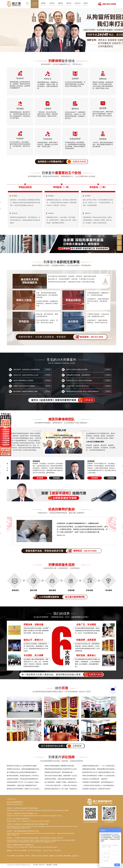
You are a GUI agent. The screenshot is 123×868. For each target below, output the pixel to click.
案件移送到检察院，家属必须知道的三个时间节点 (23, 776)
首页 (27, 4)
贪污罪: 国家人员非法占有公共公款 (78, 386)
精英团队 (43, 4)
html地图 (55, 865)
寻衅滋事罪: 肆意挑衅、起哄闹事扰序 (78, 375)
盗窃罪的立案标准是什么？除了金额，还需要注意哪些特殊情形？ (66, 789)
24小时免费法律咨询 (61, 597)
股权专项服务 (67, 856)
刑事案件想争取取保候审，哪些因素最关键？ (59, 772)
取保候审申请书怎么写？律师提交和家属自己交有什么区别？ (102, 772)
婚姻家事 (51, 856)
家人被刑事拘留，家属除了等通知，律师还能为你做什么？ (64, 782)
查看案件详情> (55, 539)
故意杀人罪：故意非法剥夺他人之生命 (26, 375)
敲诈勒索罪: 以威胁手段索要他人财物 (25, 391)
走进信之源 (77, 4)
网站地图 (49, 865)
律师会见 (48, 79)
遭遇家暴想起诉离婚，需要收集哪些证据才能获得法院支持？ (102, 769)
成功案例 (52, 4)
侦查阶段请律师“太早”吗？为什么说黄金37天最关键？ (24, 782)
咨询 (119, 237)
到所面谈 (53, 478)
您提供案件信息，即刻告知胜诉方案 (63, 551)
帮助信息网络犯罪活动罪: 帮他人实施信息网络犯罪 (83, 391)
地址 (119, 248)
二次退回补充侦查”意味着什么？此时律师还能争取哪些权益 (102, 785)
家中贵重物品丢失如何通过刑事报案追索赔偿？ (22, 772)
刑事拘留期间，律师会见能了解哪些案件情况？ (22, 785)
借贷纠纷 (45, 856)
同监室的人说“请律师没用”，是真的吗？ (95, 779)
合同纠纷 (33, 856)
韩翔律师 (88, 461)
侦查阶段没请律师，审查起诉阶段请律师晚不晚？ (23, 779)
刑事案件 (13, 856)
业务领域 (35, 4)
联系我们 (86, 4)
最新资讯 (69, 4)
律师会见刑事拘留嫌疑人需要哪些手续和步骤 (59, 766)
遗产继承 (39, 856)
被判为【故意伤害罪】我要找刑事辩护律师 (63, 400)
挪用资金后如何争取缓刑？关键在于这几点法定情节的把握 (26, 789)
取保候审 (20, 78)
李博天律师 (34, 461)
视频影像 (61, 4)
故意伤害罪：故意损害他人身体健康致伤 (27, 370)
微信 (119, 242)
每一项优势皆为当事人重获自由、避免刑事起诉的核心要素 (62, 674)
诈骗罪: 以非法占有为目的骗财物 (24, 386)
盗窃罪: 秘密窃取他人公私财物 (23, 380)
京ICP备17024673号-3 (39, 865)
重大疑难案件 (20, 856)
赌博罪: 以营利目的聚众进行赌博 (77, 370)
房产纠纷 (27, 856)
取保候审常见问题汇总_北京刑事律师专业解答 (22, 766)
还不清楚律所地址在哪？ (63, 746)
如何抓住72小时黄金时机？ (63, 162)
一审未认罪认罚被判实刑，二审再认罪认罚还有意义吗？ (63, 785)
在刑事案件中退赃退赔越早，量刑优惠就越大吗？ (98, 782)
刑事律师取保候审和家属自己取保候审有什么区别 (61, 769)
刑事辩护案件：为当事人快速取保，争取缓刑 (63, 337)
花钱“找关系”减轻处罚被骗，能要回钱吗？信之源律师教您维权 (65, 776)
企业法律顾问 (59, 856)
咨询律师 (37, 478)
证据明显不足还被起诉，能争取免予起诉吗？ (97, 789)
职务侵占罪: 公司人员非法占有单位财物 (79, 380)
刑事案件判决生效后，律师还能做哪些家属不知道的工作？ (26, 769)
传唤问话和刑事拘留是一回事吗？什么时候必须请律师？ (100, 776)
